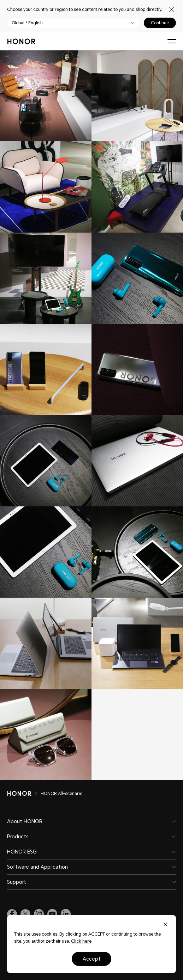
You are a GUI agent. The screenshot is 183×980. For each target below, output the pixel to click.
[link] (12, 914)
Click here (81, 941)
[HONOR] (24, 794)
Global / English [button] (27, 23)
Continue (160, 23)
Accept (92, 959)
